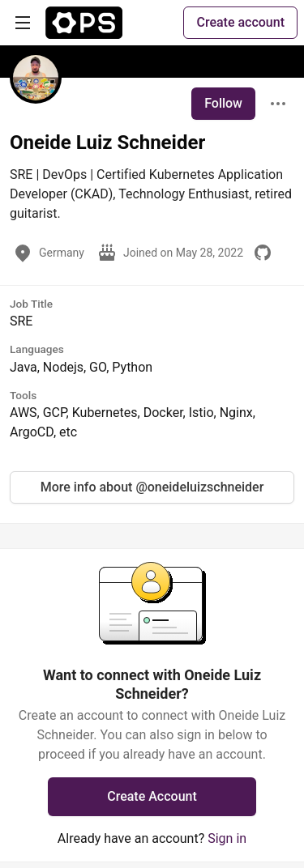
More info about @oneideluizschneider (152, 487)
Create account (240, 22)
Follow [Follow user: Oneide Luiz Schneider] (223, 103)
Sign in (227, 838)
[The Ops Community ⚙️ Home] (84, 23)
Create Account (152, 796)
